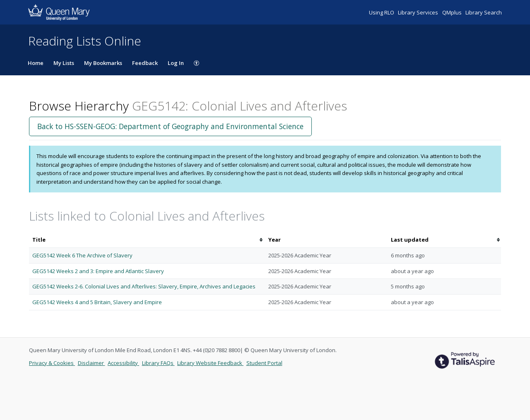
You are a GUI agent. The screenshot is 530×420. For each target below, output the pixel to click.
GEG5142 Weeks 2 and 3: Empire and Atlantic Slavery (98, 271)
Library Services (419, 12)
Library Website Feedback (210, 363)
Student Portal (264, 363)
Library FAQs (158, 363)
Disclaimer (92, 363)
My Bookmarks (103, 63)
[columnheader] (147, 240)
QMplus (453, 12)
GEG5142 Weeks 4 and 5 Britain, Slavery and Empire (97, 302)
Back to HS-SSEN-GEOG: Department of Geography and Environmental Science (170, 126)
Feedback (145, 63)
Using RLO (382, 12)
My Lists (64, 63)
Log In (176, 63)
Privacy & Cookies (52, 363)
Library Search (484, 12)
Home (36, 63)
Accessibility (123, 363)
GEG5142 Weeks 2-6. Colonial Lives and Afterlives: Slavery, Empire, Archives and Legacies (144, 286)
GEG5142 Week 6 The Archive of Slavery (82, 255)
